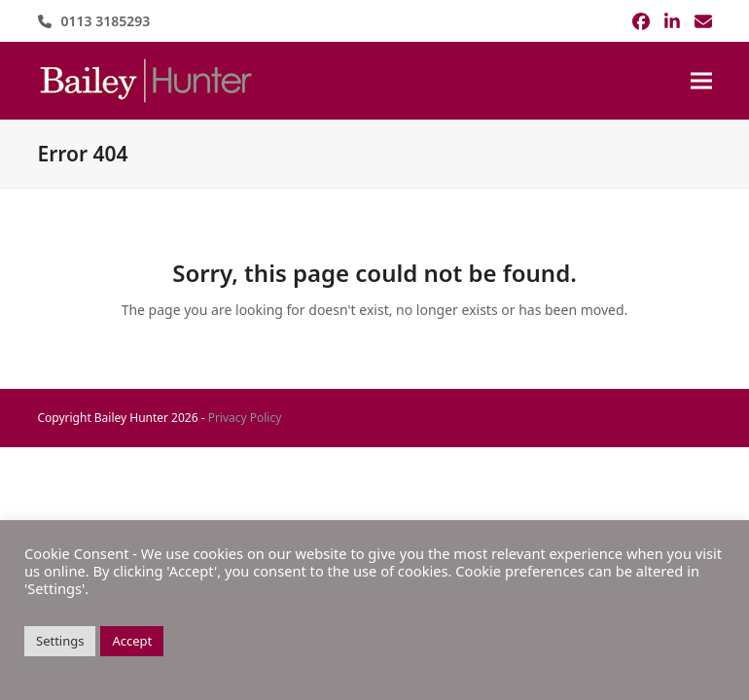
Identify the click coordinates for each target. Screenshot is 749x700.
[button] (701, 81)
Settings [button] (60, 641)
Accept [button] (132, 641)
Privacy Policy (245, 418)
